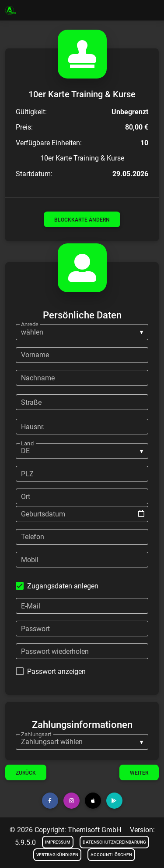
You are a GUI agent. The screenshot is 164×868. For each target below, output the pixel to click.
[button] (50, 801)
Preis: (24, 127)
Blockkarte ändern (82, 220)
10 (144, 143)
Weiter (139, 773)
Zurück (26, 773)
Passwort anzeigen (56, 672)
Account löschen (111, 855)
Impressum (58, 842)
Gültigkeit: (31, 112)
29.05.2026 (130, 174)
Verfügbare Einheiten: (49, 143)
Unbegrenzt (130, 112)
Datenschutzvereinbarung (114, 842)
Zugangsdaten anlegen (63, 586)
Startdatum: (34, 174)
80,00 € (137, 127)
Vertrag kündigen (57, 855)
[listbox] (82, 332)
